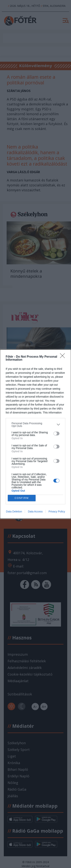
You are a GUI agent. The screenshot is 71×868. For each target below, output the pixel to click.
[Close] (64, 357)
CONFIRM (22, 498)
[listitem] (35, 425)
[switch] (56, 434)
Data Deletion (14, 511)
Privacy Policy (57, 511)
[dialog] (35, 434)
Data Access (35, 511)
